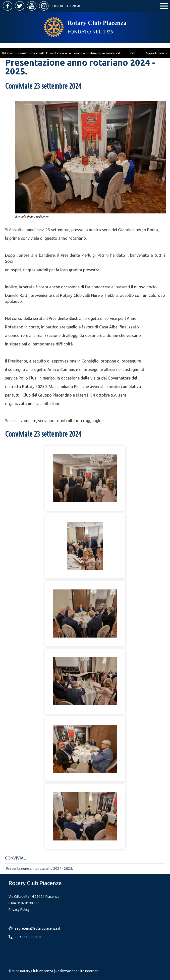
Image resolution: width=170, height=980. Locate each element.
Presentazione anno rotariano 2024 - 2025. (40, 869)
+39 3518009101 (28, 937)
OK (133, 53)
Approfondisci (156, 53)
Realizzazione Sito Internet (77, 971)
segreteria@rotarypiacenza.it (38, 928)
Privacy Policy (19, 910)
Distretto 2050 (66, 6)
